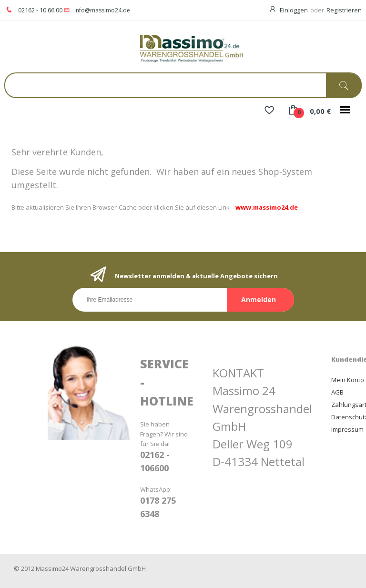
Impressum (347, 429)
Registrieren (344, 10)
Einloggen (294, 10)
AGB (337, 392)
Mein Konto (348, 380)
